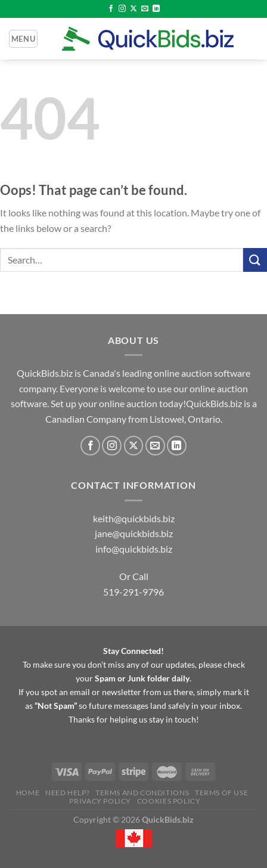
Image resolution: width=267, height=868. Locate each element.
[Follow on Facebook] (111, 9)
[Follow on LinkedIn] (156, 9)
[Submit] (255, 260)
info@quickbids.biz (134, 549)
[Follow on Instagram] (122, 9)
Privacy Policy (100, 801)
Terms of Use (221, 793)
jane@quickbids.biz (134, 533)
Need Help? (67, 793)
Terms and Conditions (142, 793)
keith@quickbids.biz (134, 518)
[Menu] (23, 39)
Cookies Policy (169, 801)
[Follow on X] (133, 9)
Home (28, 793)
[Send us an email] (145, 9)
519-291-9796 (133, 592)
